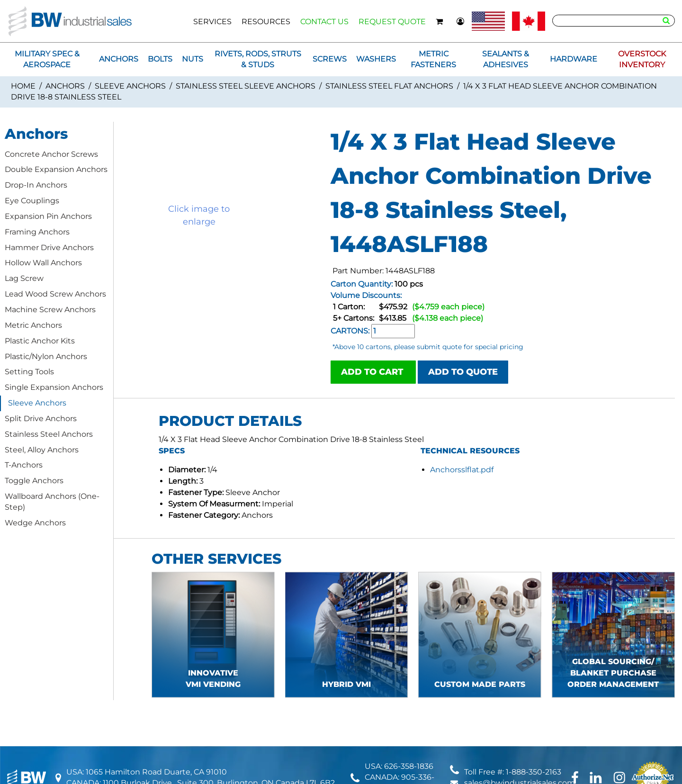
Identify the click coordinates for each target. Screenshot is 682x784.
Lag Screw (24, 278)
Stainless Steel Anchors (49, 434)
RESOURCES (266, 22)
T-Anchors (24, 465)
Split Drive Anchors (41, 419)
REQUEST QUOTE (392, 22)
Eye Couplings (32, 201)
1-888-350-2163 (534, 772)
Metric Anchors (33, 325)
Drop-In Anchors (36, 185)
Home (23, 86)
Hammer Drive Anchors (49, 248)
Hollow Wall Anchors (43, 263)
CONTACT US (324, 22)
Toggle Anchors (34, 481)
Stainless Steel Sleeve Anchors (246, 86)
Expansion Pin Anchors (48, 216)
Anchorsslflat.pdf (462, 470)
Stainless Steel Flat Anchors (389, 86)
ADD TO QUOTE (463, 372)
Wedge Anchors (35, 523)
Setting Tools (29, 372)
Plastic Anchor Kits (40, 341)
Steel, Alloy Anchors (42, 450)
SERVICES (212, 22)
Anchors (65, 86)
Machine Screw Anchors (50, 310)
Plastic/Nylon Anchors (46, 356)
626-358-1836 (409, 766)
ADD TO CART (373, 372)
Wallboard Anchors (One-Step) (52, 502)
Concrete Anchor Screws (51, 154)
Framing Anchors (37, 232)
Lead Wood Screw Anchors (55, 294)
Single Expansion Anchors (54, 387)
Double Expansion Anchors (56, 169)
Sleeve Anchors (130, 86)
